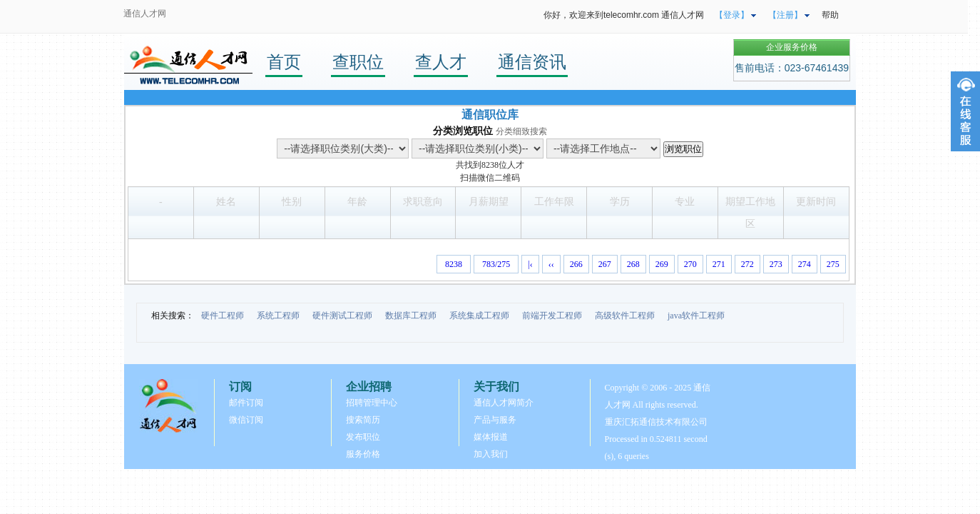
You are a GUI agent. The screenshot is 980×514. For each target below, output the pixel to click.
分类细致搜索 (521, 131)
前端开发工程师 (552, 316)
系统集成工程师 (479, 316)
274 (805, 264)
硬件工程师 (223, 316)
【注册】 (785, 15)
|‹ (530, 264)
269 (662, 264)
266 (576, 264)
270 (690, 264)
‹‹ (551, 264)
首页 (284, 62)
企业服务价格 (792, 47)
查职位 (358, 62)
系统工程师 (278, 316)
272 (747, 264)
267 (605, 264)
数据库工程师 (411, 316)
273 (776, 264)
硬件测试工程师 (342, 316)
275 (833, 264)
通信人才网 (145, 14)
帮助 (830, 15)
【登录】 (732, 15)
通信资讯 (532, 62)
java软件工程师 (696, 316)
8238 (490, 165)
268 (633, 264)
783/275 (496, 264)
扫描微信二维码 (490, 178)
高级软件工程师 (625, 316)
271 (719, 264)
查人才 (441, 62)
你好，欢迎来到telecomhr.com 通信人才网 (624, 15)
